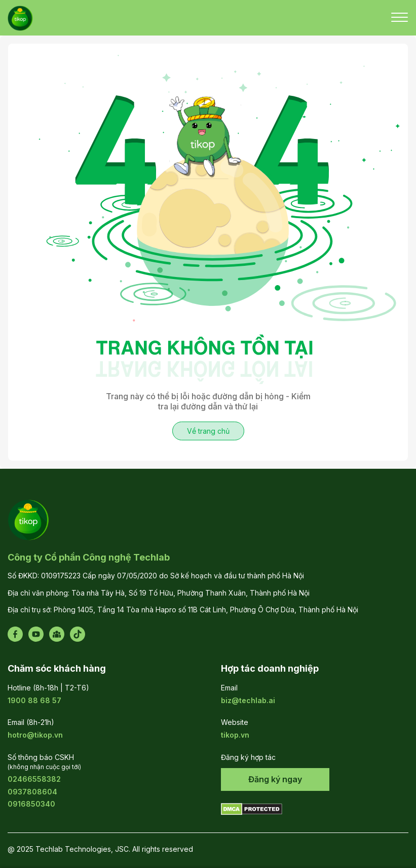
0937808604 (32, 792)
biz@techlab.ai (248, 700)
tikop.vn (235, 735)
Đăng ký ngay (275, 779)
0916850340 (31, 804)
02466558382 (34, 779)
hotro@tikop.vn (35, 735)
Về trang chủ (208, 431)
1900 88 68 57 (34, 700)
